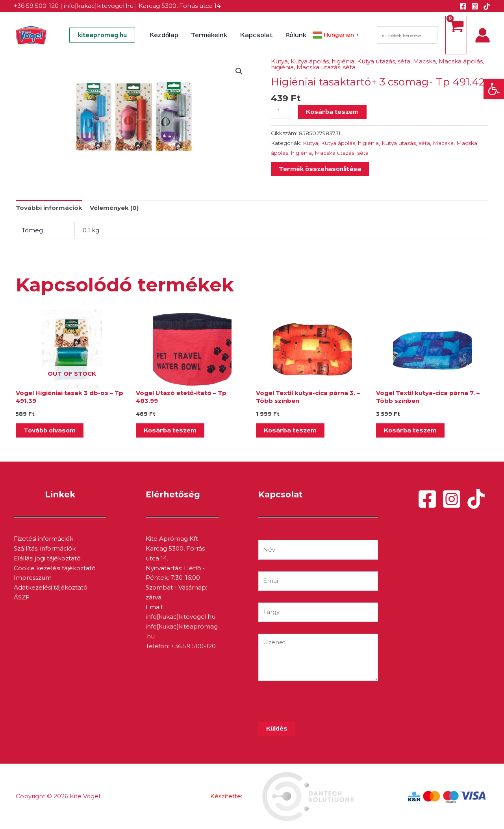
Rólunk (296, 35)
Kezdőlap (164, 35)
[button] (494, 89)
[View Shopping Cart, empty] (456, 35)
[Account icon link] (483, 35)
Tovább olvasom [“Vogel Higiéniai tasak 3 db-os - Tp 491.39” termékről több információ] (50, 430)
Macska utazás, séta (326, 67)
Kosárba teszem (332, 112)
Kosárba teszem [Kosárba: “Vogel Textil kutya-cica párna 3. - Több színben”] (290, 430)
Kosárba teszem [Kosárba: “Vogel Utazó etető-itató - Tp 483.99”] (170, 430)
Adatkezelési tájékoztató (51, 587)
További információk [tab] (49, 208)
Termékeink (209, 35)
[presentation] (318, 706)
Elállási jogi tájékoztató (47, 558)
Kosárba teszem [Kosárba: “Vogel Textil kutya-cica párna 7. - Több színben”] (410, 430)
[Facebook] (463, 6)
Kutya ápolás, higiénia (322, 61)
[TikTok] (487, 6)
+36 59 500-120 (36, 6)
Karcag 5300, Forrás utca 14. (180, 6)
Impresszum (33, 578)
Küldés (277, 729)
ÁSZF (22, 597)
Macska (424, 61)
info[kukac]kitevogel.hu (99, 6)
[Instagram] (475, 6)
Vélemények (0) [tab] (114, 208)
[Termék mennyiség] (282, 112)
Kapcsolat (256, 35)
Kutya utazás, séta (384, 61)
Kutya (279, 61)
